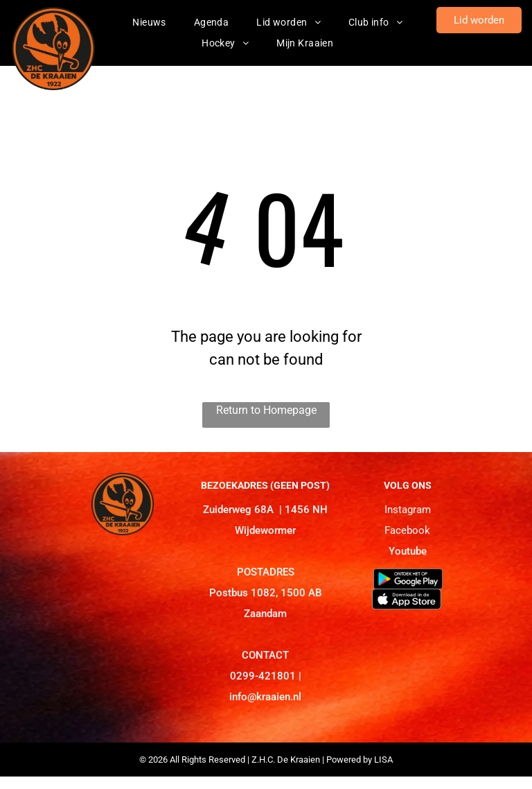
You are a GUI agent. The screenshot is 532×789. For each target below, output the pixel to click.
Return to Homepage (266, 410)
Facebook (407, 530)
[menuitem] (149, 23)
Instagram (408, 510)
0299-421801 (263, 676)
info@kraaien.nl (265, 697)
